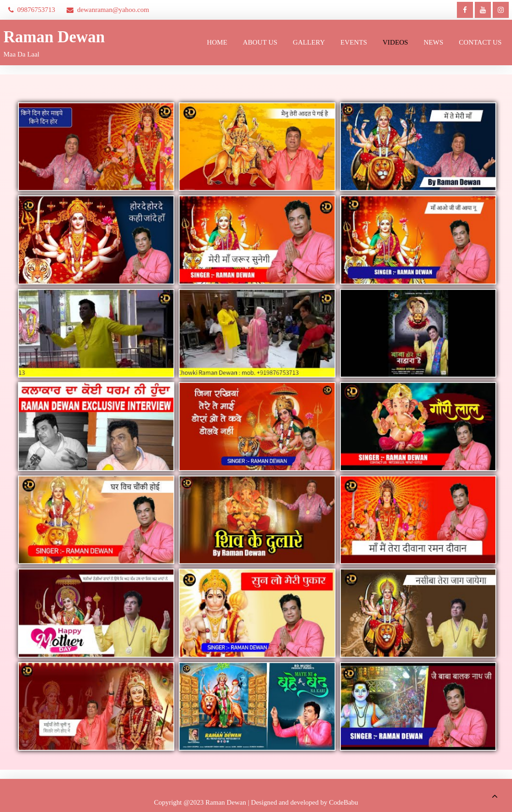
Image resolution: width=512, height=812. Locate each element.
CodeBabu (344, 802)
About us (260, 42)
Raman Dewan (54, 37)
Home (217, 42)
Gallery (309, 42)
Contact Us (480, 42)
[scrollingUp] (495, 796)
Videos (395, 42)
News (434, 42)
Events (354, 42)
